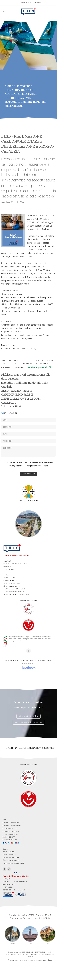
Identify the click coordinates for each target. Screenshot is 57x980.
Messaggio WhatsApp (12, 586)
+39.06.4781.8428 (9, 578)
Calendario (37, 3)
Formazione (26, 3)
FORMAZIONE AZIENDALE (12, 825)
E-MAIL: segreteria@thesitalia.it (14, 589)
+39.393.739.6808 (9, 583)
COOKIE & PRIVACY (10, 840)
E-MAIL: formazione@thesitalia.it (14, 592)
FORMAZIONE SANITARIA (11, 823)
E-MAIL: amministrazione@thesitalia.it (16, 594)
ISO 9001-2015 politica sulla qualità (14, 890)
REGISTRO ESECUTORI (11, 831)
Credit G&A (48, 960)
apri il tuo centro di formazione (28, 722)
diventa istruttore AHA (28, 716)
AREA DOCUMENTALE (10, 834)
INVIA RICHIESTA (29, 474)
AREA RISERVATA (9, 837)
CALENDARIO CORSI (10, 828)
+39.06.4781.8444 (9, 580)
